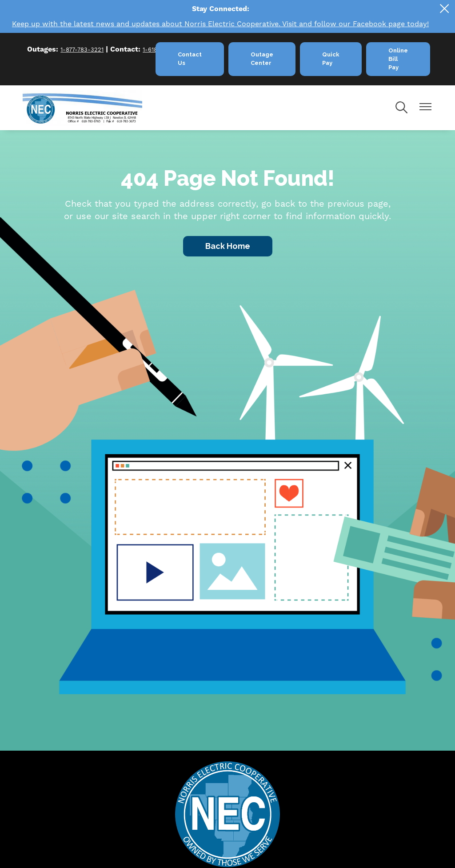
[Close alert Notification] (445, 9)
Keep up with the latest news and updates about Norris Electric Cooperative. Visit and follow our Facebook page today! (220, 24)
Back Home (228, 246)
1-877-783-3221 (82, 50)
